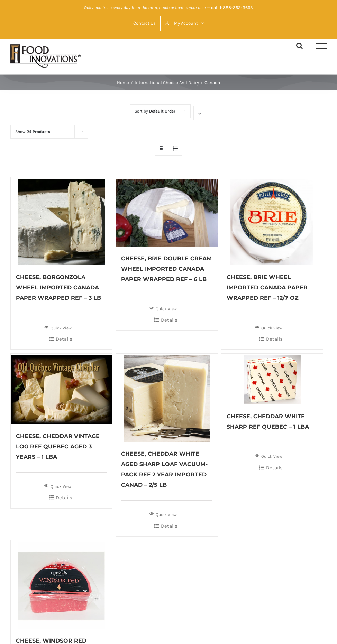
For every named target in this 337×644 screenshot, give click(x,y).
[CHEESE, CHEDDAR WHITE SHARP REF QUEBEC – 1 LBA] (272, 379)
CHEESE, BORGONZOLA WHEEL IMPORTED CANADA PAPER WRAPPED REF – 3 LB (58, 288)
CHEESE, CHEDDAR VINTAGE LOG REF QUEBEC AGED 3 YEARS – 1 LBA (58, 446)
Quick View (58, 327)
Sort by (155, 111)
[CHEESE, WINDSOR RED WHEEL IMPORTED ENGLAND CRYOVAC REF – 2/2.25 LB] (61, 585)
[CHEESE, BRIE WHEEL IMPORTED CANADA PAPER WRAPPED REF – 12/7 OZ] (272, 221)
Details (64, 339)
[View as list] (175, 149)
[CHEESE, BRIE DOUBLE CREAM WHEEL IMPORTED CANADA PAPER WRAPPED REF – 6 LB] (167, 212)
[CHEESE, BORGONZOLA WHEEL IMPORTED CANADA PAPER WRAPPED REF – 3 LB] (61, 221)
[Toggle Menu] (321, 46)
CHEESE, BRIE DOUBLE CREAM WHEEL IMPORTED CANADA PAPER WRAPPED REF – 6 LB (166, 269)
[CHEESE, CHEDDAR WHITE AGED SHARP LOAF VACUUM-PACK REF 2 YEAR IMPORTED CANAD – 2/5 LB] (167, 398)
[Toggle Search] (299, 46)
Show (33, 132)
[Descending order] (200, 113)
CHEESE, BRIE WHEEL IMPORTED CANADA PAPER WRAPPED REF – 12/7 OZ (267, 288)
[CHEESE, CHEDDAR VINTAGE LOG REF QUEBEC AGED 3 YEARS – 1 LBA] (61, 389)
